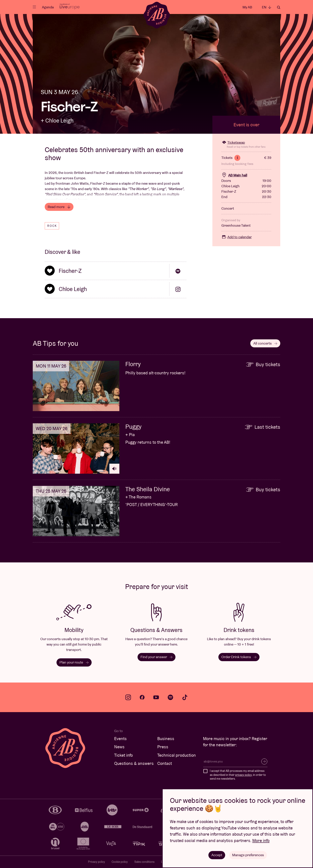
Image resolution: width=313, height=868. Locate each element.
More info (261, 841)
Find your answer (156, 657)
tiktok (185, 697)
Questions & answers (134, 763)
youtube (156, 697)
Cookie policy (120, 862)
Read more (59, 207)
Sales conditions (144, 862)
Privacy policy (97, 862)
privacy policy (243, 775)
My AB (247, 7)
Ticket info (123, 755)
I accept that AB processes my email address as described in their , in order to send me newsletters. (238, 775)
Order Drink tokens (239, 657)
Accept (217, 855)
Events (120, 739)
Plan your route (74, 662)
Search (279, 7)
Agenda (48, 7)
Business (166, 739)
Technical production (177, 755)
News (119, 747)
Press (163, 747)
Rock (52, 226)
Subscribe (264, 761)
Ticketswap (233, 142)
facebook (142, 697)
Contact (165, 763)
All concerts (265, 343)
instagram (128, 697)
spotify (170, 697)
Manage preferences (248, 855)
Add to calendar (237, 237)
